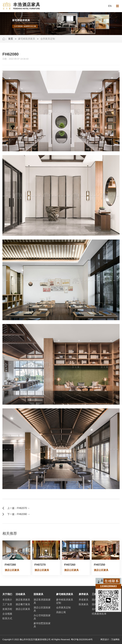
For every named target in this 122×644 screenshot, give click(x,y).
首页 (11, 39)
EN (110, 6)
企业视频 (7, 614)
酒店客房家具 (23, 600)
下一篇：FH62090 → (19, 514)
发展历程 (7, 609)
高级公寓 (61, 612)
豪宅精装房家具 (27, 39)
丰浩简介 (7, 600)
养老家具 (84, 600)
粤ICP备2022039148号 (82, 639)
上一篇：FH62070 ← (19, 508)
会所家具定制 (48, 39)
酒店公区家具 (23, 609)
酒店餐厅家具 (23, 604)
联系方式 (7, 618)
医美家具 (84, 604)
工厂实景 (7, 604)
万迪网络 (115, 639)
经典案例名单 (99, 614)
